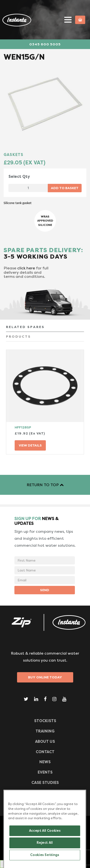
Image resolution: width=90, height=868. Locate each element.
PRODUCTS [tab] (18, 336)
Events (45, 772)
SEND (45, 590)
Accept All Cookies (45, 838)
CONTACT (45, 752)
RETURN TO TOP (45, 485)
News (45, 762)
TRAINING (45, 731)
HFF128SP (23, 427)
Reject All (45, 850)
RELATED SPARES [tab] (25, 327)
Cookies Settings (45, 862)
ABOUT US (45, 741)
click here (26, 268)
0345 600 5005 (45, 44)
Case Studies (45, 783)
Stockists (45, 721)
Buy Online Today (45, 677)
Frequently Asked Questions (45, 793)
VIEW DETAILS (30, 445)
